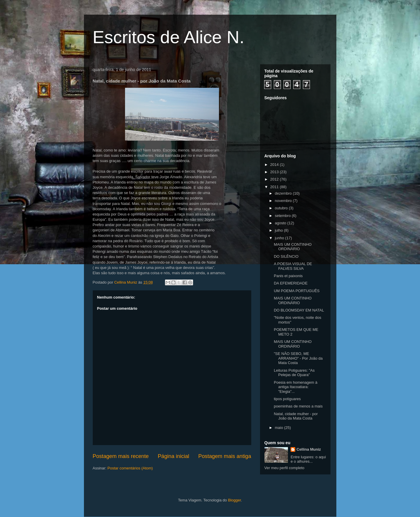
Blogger (235, 500)
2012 (275, 179)
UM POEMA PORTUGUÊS (297, 291)
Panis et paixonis (288, 276)
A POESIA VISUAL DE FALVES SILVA (293, 266)
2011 (275, 187)
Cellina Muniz (309, 449)
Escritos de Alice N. (169, 37)
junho (280, 238)
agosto (281, 223)
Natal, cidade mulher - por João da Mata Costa (296, 416)
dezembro (284, 193)
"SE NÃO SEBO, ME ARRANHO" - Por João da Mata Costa (298, 358)
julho (279, 230)
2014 (275, 165)
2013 (275, 172)
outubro (282, 208)
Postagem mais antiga (225, 456)
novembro (284, 201)
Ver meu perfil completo (285, 468)
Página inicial (173, 456)
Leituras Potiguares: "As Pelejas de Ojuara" (294, 373)
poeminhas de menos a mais (298, 406)
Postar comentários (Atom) (130, 468)
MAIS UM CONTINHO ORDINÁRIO (293, 247)
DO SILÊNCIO (286, 256)
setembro (283, 216)
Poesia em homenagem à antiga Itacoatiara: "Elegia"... (296, 387)
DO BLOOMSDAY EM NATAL (299, 310)
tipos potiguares (287, 399)
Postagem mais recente (121, 456)
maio (279, 428)
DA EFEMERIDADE (291, 283)
